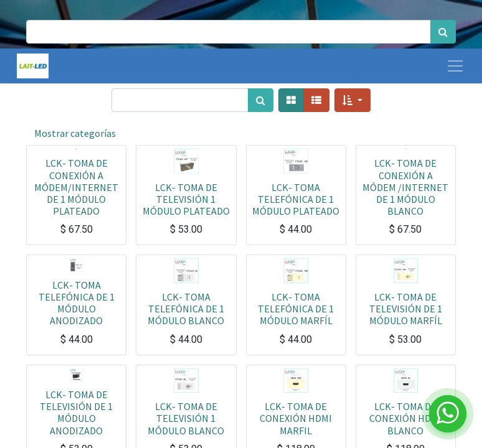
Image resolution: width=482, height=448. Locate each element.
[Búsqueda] (443, 32)
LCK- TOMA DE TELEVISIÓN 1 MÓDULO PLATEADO (186, 199)
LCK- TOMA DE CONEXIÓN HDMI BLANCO (405, 418)
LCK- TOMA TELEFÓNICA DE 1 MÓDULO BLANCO (186, 309)
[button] (352, 100)
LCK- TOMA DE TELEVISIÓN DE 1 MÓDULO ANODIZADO (76, 413)
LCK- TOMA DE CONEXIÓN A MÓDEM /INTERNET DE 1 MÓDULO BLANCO (405, 187)
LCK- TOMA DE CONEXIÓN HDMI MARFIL (296, 418)
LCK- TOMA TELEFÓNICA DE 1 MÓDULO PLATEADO (296, 199)
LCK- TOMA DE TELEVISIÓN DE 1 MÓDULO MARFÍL (406, 309)
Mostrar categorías (75, 133)
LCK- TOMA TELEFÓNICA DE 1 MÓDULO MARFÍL (296, 309)
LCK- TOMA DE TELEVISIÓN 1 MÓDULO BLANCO (186, 418)
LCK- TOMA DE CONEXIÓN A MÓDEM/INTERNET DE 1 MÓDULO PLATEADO (76, 187)
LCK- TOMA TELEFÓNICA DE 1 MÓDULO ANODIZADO (77, 303)
